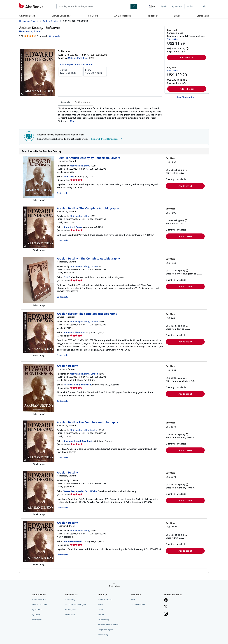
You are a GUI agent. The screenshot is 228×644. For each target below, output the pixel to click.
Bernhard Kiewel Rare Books (78, 441)
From (70, 71)
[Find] (134, 6)
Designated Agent (105, 630)
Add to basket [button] (187, 57)
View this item (173, 39)
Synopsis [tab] (65, 102)
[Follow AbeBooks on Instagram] (166, 614)
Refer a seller (70, 615)
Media (100, 604)
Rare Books (92, 16)
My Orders (36, 615)
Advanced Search (27, 16)
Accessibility (103, 635)
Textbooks (153, 16)
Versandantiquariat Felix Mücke (80, 491)
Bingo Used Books (73, 227)
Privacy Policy (104, 620)
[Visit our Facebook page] (166, 600)
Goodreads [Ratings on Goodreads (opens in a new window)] (54, 36)
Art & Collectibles (123, 16)
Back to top (114, 586)
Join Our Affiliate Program (76, 604)
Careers (101, 609)
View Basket (37, 620)
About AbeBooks (105, 600)
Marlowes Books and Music (77, 385)
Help (204, 6)
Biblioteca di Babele (74, 332)
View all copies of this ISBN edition (76, 64)
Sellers (177, 16)
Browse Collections (61, 16)
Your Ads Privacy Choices (108, 625)
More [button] (73, 121)
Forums (101, 615)
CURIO (67, 277)
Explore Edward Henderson (107, 139)
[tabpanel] (110, 115)
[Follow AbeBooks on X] (166, 607)
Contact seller (63, 193)
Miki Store (69, 177)
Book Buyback (71, 609)
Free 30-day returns (187, 97)
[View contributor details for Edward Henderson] (31, 31)
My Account (177, 6)
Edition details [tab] (83, 102)
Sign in (164, 6)
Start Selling (203, 16)
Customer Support (138, 604)
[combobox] (93, 6)
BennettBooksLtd (73, 541)
